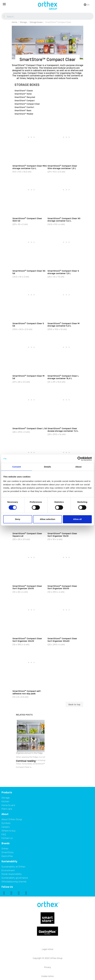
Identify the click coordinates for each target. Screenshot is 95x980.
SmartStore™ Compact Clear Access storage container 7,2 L (63, 430)
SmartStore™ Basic (23, 111)
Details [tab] (47, 467)
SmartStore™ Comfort (24, 107)
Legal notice (48, 949)
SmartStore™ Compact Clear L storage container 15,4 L (63, 377)
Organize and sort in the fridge (29, 753)
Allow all (77, 519)
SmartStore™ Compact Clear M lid (28, 377)
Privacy (48, 967)
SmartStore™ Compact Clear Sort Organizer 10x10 (62, 535)
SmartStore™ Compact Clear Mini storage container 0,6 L (30, 167)
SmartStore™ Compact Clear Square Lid (27, 535)
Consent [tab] (17, 467)
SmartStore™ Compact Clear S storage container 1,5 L (63, 272)
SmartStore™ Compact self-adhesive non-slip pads (27, 692)
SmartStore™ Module (24, 114)
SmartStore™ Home (23, 94)
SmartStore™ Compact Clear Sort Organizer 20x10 (27, 587)
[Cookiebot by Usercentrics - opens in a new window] (80, 459)
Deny (18, 519)
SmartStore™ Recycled (25, 97)
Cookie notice (47, 976)
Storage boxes (27, 85)
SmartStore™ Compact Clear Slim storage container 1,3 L (62, 167)
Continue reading (26, 761)
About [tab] (78, 467)
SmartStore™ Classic (24, 91)
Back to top (74, 704)
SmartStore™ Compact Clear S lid (28, 325)
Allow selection (47, 519)
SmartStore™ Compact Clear (27, 104)
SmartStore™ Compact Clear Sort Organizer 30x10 (62, 587)
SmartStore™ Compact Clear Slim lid (27, 220)
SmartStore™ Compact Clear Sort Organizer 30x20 (62, 640)
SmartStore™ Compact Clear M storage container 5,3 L (63, 325)
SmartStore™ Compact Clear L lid (30, 428)
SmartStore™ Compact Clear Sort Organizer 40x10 (27, 640)
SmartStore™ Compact (25, 101)
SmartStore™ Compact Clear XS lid (29, 272)
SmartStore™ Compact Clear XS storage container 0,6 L (64, 220)
